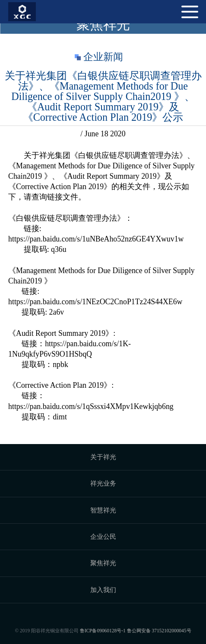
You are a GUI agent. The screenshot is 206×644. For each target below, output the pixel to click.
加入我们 (103, 590)
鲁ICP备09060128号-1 (103, 631)
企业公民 (103, 536)
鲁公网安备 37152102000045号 (159, 631)
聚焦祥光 (103, 563)
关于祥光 (103, 457)
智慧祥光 (103, 510)
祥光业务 (103, 483)
